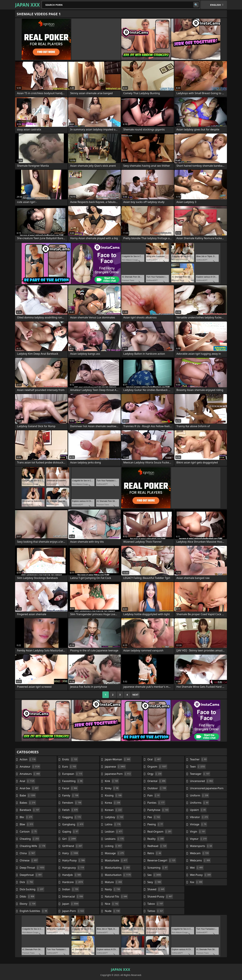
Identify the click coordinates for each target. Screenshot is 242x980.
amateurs (30, 774)
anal (27, 781)
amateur (30, 767)
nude (113, 911)
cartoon (29, 832)
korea (113, 803)
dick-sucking (32, 889)
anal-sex (29, 788)
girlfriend (73, 846)
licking (113, 846)
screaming (158, 868)
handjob (72, 875)
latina (113, 824)
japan (71, 904)
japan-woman (118, 759)
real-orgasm (160, 832)
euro (70, 767)
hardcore (73, 882)
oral (154, 759)
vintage (198, 824)
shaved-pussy (160, 897)
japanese (115, 767)
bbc (26, 817)
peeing (155, 824)
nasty (113, 889)
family (71, 795)
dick (27, 882)
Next (136, 695)
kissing (114, 795)
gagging (72, 817)
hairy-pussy (74, 860)
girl (69, 839)
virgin (198, 832)
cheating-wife (33, 846)
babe (28, 795)
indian (71, 889)
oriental (157, 781)
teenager (200, 774)
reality (156, 839)
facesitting (73, 781)
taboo (156, 904)
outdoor (157, 788)
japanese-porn (118, 774)
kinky (112, 788)
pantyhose (158, 810)
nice (112, 904)
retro (155, 853)
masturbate (116, 860)
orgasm (157, 767)
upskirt (198, 810)
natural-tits (116, 897)
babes (28, 803)
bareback (30, 810)
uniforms (199, 803)
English (216, 5)
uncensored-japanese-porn (207, 789)
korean (114, 810)
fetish (70, 810)
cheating (30, 839)
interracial (73, 897)
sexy (155, 882)
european (73, 774)
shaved (156, 889)
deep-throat (32, 868)
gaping (71, 832)
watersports (201, 846)
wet (197, 868)
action (28, 759)
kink (112, 781)
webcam (200, 853)
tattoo (156, 911)
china (28, 853)
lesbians (115, 839)
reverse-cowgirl (162, 860)
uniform (199, 795)
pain (154, 795)
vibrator (199, 817)
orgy (155, 774)
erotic (70, 759)
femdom (72, 803)
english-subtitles (34, 911)
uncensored (202, 781)
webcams (200, 860)
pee (154, 817)
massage (115, 853)
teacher (199, 759)
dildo (27, 897)
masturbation (118, 875)
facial (70, 788)
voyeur (199, 839)
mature (114, 882)
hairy (71, 853)
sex (155, 875)
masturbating (118, 868)
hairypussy (74, 868)
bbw (27, 824)
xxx (196, 882)
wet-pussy (201, 875)
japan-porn (74, 911)
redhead (157, 846)
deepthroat (31, 875)
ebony (28, 904)
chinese (29, 860)
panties (156, 803)
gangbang (73, 824)
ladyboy (114, 817)
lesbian (114, 832)
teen (198, 767)
